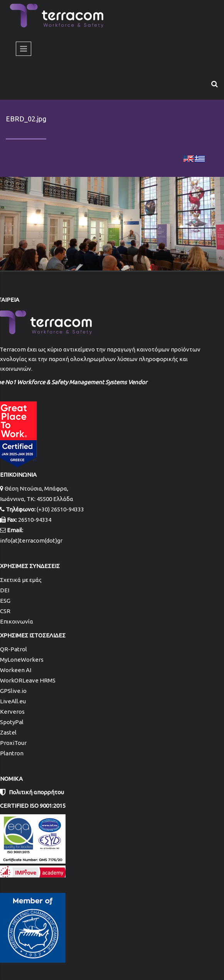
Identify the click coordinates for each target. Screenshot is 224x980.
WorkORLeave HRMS (28, 680)
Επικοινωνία (17, 621)
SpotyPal (12, 722)
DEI (5, 590)
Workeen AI (16, 670)
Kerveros (12, 712)
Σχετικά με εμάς (21, 580)
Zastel (8, 732)
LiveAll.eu (13, 701)
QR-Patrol (13, 649)
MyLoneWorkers (22, 660)
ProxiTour (13, 743)
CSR (5, 611)
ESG (5, 601)
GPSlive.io (13, 691)
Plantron (12, 753)
